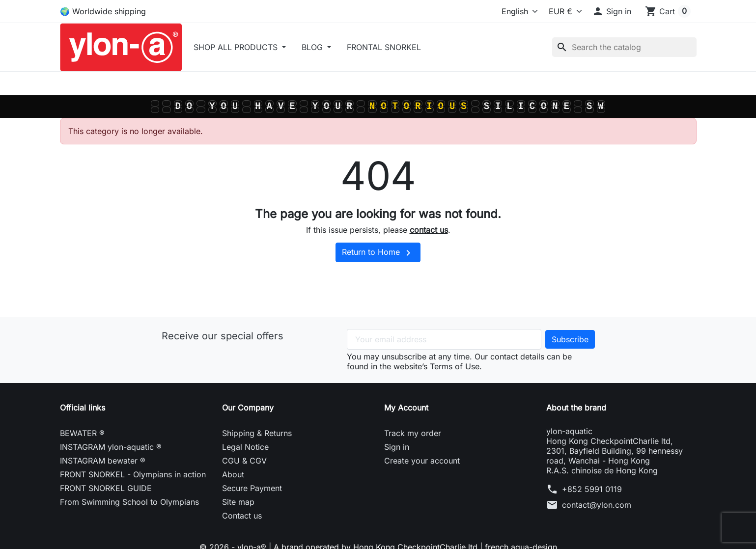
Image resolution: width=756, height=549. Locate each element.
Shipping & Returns (257, 433)
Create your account (422, 461)
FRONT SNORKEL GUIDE (106, 488)
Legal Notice (245, 447)
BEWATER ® (82, 433)
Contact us (242, 516)
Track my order (413, 433)
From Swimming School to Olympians (129, 502)
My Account (406, 408)
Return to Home (378, 253)
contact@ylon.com (597, 505)
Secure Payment (252, 488)
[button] (612, 11)
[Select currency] (563, 11)
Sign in (397, 447)
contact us (429, 230)
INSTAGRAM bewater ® (103, 461)
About (233, 474)
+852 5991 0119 (592, 489)
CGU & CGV (244, 461)
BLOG (313, 47)
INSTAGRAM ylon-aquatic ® (111, 447)
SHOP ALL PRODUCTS (237, 47)
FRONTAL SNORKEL (384, 47)
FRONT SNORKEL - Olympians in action (133, 474)
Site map (238, 502)
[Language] (500, 11)
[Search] (624, 47)
